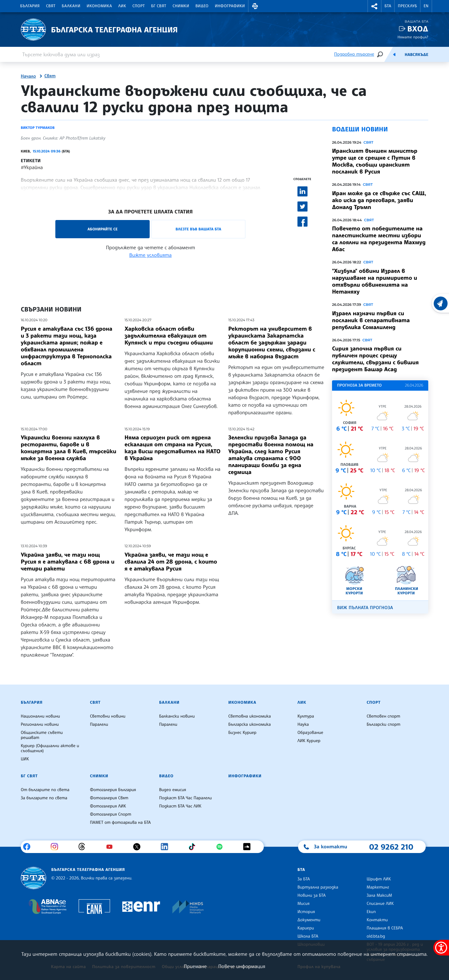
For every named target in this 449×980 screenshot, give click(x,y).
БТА (388, 6)
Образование (310, 733)
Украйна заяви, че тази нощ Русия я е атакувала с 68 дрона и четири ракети (68, 562)
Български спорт (383, 724)
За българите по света (44, 798)
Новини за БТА (312, 895)
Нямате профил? (413, 37)
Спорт (139, 6)
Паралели (99, 724)
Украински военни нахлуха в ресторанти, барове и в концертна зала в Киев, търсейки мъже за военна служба (69, 448)
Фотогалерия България (113, 790)
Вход (418, 29)
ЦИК (25, 759)
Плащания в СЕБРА (385, 928)
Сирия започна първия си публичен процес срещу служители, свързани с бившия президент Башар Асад (375, 359)
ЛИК (122, 6)
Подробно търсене (354, 54)
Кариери (306, 928)
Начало (28, 76)
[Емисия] (394, 54)
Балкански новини (177, 716)
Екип (371, 912)
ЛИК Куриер (309, 741)
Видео (202, 6)
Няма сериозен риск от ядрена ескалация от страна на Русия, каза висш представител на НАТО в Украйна (172, 448)
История (306, 912)
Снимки (181, 6)
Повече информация (242, 966)
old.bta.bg (376, 936)
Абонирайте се (103, 229)
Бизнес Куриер (242, 733)
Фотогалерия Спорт (111, 814)
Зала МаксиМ (379, 895)
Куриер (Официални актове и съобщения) (50, 748)
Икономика (100, 6)
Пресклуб (407, 6)
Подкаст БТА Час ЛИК (180, 806)
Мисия (304, 904)
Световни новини (108, 716)
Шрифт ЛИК (379, 879)
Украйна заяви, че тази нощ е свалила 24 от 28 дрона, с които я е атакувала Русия (171, 562)
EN (426, 6)
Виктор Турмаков (38, 128)
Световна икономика (249, 716)
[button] (255, 6)
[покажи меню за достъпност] (441, 948)
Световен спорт (383, 716)
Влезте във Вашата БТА (198, 229)
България (30, 6)
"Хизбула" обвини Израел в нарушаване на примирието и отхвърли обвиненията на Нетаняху (375, 281)
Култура (306, 716)
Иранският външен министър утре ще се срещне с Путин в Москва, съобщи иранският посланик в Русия (375, 161)
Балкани (71, 6)
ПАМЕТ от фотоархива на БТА (120, 823)
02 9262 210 (391, 847)
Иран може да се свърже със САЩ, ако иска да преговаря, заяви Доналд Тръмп (379, 200)
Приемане (195, 966)
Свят (51, 6)
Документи (309, 920)
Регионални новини (40, 724)
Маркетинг (378, 887)
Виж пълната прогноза (365, 608)
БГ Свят (159, 6)
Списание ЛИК (380, 904)
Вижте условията (150, 255)
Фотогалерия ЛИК (108, 806)
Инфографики (230, 6)
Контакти (377, 920)
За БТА (304, 879)
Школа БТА (308, 936)
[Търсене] (380, 54)
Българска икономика (249, 724)
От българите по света (45, 790)
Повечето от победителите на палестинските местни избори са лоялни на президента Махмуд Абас (379, 239)
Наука (303, 724)
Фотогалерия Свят (109, 798)
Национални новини (40, 716)
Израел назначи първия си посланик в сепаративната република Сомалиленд (371, 320)
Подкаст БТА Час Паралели (185, 798)
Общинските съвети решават (42, 735)
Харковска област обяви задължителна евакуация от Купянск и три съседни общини (169, 336)
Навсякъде (416, 55)
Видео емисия (173, 790)
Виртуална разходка (318, 887)
